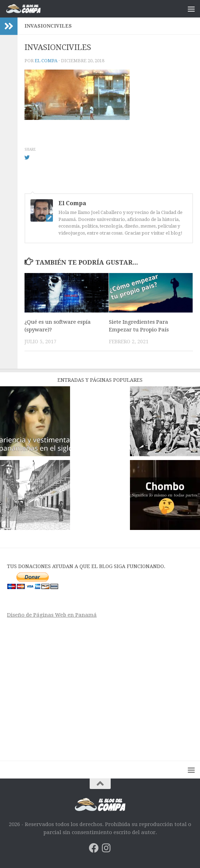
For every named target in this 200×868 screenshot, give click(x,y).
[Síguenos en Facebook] (94, 848)
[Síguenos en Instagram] (106, 848)
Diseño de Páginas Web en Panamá (52, 615)
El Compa (46, 61)
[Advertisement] (100, 687)
